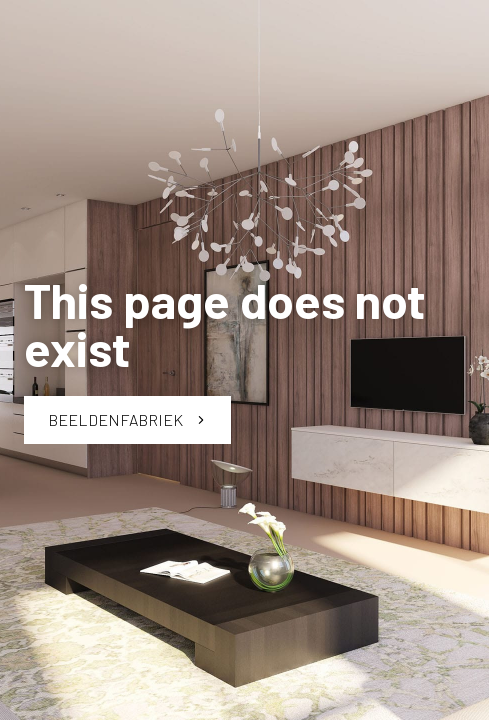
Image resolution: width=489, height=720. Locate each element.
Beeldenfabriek (127, 419)
